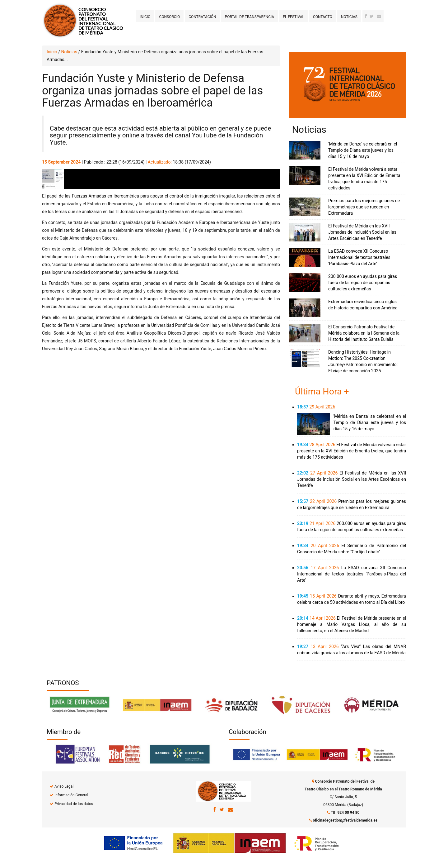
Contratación (202, 17)
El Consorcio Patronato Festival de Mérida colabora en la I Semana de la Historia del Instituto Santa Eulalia (364, 333)
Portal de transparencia (250, 17)
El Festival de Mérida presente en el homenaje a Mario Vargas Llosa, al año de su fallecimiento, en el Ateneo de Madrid (352, 624)
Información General (71, 795)
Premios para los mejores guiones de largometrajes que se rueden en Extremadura (364, 207)
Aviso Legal (64, 786)
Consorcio (169, 17)
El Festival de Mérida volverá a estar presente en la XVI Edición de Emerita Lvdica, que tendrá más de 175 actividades (352, 451)
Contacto (323, 17)
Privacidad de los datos (74, 804)
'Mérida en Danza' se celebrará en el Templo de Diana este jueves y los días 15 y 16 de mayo (363, 150)
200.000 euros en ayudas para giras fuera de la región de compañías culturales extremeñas (363, 283)
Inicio (145, 17)
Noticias (349, 17)
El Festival (294, 17)
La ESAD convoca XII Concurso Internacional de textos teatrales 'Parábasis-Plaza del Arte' (359, 257)
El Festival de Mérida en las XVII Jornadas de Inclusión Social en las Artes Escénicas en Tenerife (362, 232)
